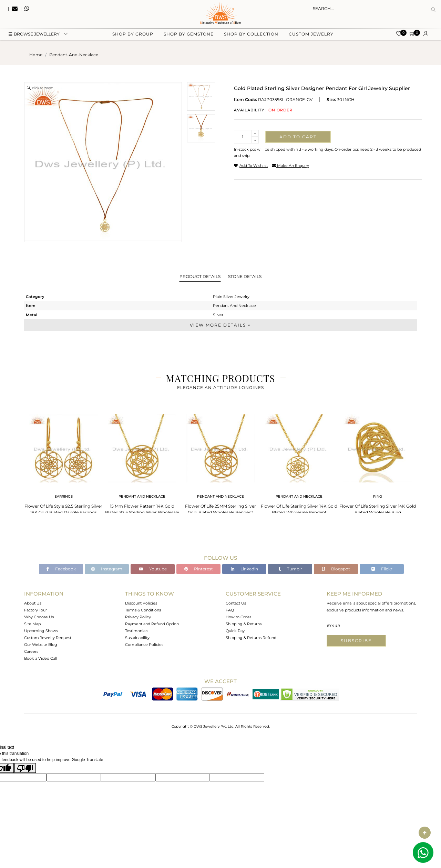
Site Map (32, 624)
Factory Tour (35, 610)
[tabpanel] (63, 462)
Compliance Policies (144, 645)
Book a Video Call (41, 658)
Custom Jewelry (311, 35)
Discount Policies (141, 603)
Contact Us (236, 603)
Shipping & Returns (244, 624)
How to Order (238, 617)
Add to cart (298, 137)
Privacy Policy (138, 617)
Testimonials (137, 631)
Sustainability (137, 638)
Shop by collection (251, 35)
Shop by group (133, 35)
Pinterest (199, 569)
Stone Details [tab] (245, 276)
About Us (33, 603)
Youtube (153, 569)
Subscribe (356, 641)
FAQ (230, 610)
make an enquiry (291, 166)
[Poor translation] (25, 768)
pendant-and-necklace (74, 55)
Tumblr (290, 569)
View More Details (220, 325)
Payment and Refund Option (152, 624)
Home (36, 55)
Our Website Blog (41, 645)
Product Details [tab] (200, 276)
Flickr (382, 569)
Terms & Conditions (143, 610)
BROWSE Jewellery (34, 35)
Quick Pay (235, 631)
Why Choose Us (39, 617)
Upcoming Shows (41, 631)
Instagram (107, 569)
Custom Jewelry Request (48, 638)
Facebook (61, 569)
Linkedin (244, 569)
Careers (31, 651)
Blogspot (336, 569)
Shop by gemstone (189, 35)
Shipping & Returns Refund (251, 638)
